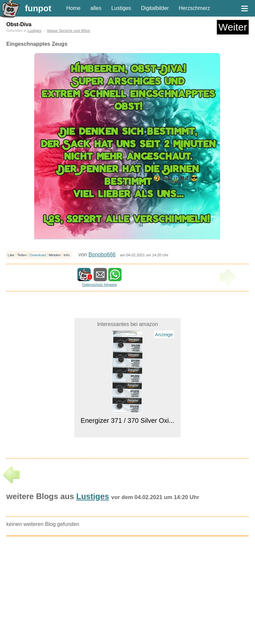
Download (38, 255)
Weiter (233, 27)
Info (67, 255)
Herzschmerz (194, 8)
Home (74, 8)
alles (96, 8)
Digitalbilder (155, 8)
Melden (55, 255)
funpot (38, 8)
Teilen (22, 255)
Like (11, 255)
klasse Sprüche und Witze (69, 31)
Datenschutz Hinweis (100, 285)
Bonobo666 (102, 255)
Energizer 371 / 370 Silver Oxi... (127, 420)
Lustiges (121, 8)
